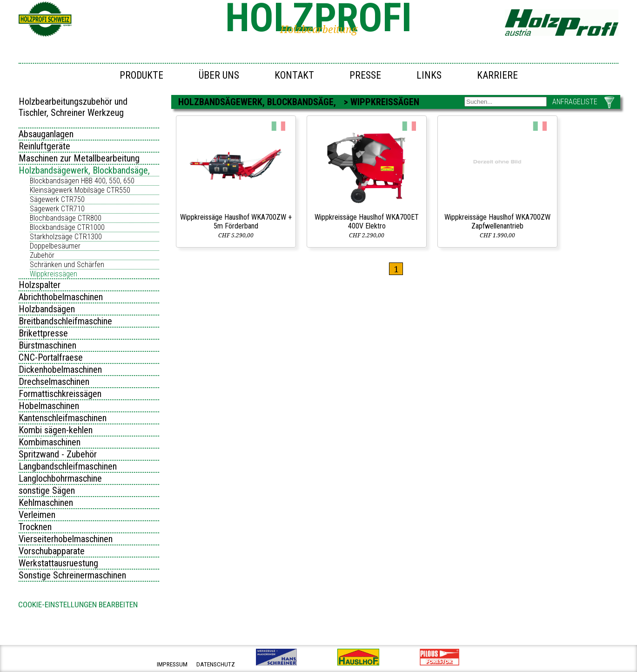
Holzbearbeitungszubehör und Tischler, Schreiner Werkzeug (73, 107)
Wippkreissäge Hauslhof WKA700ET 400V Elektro (367, 222)
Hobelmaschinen (49, 406)
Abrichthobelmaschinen (61, 297)
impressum (172, 664)
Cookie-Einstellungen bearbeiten (78, 605)
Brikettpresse (43, 333)
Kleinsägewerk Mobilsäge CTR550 (80, 190)
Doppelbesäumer (55, 246)
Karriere (497, 75)
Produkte (141, 75)
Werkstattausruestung (58, 563)
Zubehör (42, 255)
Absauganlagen (46, 134)
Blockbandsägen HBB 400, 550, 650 (82, 181)
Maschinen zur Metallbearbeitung (79, 158)
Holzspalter (40, 285)
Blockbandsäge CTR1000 (67, 227)
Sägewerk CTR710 (57, 209)
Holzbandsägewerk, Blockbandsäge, (84, 170)
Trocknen (35, 527)
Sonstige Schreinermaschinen (72, 575)
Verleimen (37, 515)
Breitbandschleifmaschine (65, 321)
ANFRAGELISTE (575, 102)
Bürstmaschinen (47, 345)
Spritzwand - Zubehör (58, 454)
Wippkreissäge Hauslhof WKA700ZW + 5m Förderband (236, 222)
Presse (365, 75)
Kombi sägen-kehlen (56, 430)
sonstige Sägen (47, 491)
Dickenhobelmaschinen (60, 370)
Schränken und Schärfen (67, 265)
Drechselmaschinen (54, 382)
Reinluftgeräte (44, 146)
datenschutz (216, 664)
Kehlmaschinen (46, 503)
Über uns (219, 75)
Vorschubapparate (52, 551)
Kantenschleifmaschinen (63, 418)
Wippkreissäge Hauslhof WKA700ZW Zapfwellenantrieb (497, 222)
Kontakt (294, 75)
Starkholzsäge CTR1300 (66, 237)
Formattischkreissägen (60, 394)
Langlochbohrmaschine (60, 478)
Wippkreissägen (54, 274)
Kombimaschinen (50, 442)
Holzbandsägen (47, 309)
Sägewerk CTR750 (57, 199)
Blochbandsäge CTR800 (66, 218)
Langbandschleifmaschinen (68, 466)
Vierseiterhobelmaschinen (66, 539)
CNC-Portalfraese (51, 357)
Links (429, 75)
